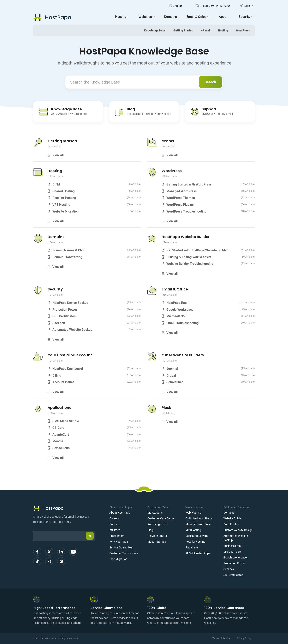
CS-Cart (58, 428)
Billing (57, 375)
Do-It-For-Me (231, 524)
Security (55, 289)
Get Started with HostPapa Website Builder (197, 250)
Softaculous (61, 448)
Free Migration (118, 559)
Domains (56, 237)
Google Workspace (180, 310)
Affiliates (115, 530)
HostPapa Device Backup (70, 303)
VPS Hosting (61, 205)
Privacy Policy (244, 638)
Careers (114, 518)
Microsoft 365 (176, 316)
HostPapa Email (178, 303)
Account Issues (63, 382)
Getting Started (183, 30)
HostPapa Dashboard (68, 369)
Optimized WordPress (199, 518)
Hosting (223, 30)
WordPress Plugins (180, 205)
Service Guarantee (121, 547)
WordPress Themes (181, 198)
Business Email (233, 546)
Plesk (166, 408)
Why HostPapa (119, 542)
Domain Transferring (67, 257)
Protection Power (65, 310)
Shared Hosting (63, 191)
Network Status (157, 536)
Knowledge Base (155, 30)
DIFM (56, 184)
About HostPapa (120, 513)
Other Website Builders (183, 355)
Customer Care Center (161, 518)
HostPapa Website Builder (186, 237)
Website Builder (233, 518)
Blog (150, 530)
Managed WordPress (181, 191)
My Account (155, 513)
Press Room (117, 536)
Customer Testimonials (124, 553)
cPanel (206, 30)
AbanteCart (61, 435)
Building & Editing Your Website (189, 257)
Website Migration (65, 211)
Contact (114, 524)
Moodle (58, 441)
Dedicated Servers (196, 536)
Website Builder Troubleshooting (190, 264)
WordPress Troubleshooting (186, 211)
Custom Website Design (238, 530)
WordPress (243, 30)
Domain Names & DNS (68, 250)
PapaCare (192, 547)
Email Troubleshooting (182, 323)
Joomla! (172, 369)
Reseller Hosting (64, 198)
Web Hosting (193, 513)
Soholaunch (175, 382)
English (177, 6)
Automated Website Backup (72, 330)
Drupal (171, 375)
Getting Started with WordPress (189, 184)
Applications (59, 408)
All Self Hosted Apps (198, 553)
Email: (33, 529)
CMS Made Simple (66, 421)
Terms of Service (221, 638)
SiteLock (59, 323)
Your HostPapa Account (70, 355)
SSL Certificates (64, 316)
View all (58, 155)
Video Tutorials (157, 542)
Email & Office (175, 289)
